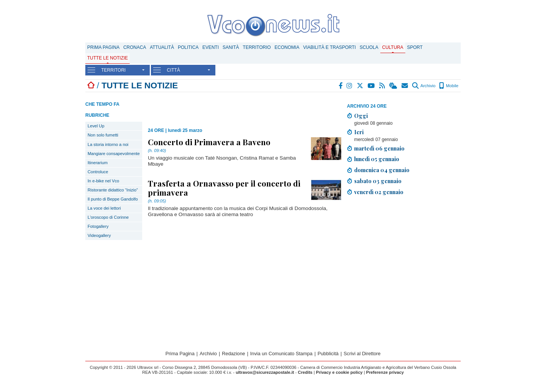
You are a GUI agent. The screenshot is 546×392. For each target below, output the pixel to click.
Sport (415, 47)
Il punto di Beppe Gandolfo (113, 199)
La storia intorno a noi (108, 144)
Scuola (369, 47)
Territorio (257, 47)
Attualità (162, 47)
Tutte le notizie (107, 58)
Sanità (231, 47)
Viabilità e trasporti (329, 47)
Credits (305, 372)
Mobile (449, 86)
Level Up (96, 126)
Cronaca (135, 47)
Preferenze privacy (385, 372)
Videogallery (99, 235)
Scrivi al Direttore (362, 354)
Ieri (359, 132)
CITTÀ (173, 70)
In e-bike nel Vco (103, 181)
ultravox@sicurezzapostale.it (265, 372)
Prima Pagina (103, 47)
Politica (188, 47)
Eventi (211, 47)
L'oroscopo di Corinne (108, 217)
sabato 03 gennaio (378, 181)
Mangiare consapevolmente (114, 154)
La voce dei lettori (104, 208)
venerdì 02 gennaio (379, 192)
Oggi (361, 116)
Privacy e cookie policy (339, 372)
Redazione (233, 354)
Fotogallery (98, 226)
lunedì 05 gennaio (377, 159)
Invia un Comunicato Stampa (281, 354)
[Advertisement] (404, 255)
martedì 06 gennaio (379, 148)
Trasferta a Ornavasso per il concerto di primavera (224, 188)
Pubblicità (328, 354)
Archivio (424, 86)
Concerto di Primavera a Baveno (209, 142)
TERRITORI (113, 70)
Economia (287, 47)
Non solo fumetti (103, 135)
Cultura (393, 47)
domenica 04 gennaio (382, 170)
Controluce (98, 172)
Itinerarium (98, 163)
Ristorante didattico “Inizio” (113, 190)
